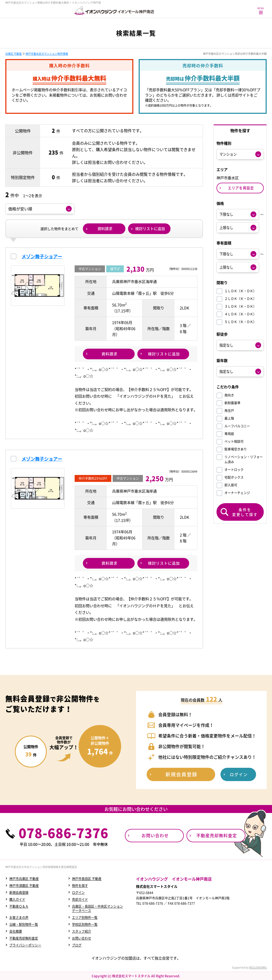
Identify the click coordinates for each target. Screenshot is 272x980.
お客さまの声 (19, 918)
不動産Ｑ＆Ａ (19, 906)
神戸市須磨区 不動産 (24, 886)
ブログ (77, 945)
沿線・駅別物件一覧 (24, 924)
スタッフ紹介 (82, 931)
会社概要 (16, 931)
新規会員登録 (19, 893)
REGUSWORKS (258, 967)
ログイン (78, 893)
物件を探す (80, 886)
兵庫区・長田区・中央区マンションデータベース (97, 908)
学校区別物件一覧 (85, 924)
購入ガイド (17, 899)
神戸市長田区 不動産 (87, 879)
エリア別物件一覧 (85, 918)
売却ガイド (80, 899)
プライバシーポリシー (25, 945)
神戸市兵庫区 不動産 (24, 879)
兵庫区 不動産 (14, 54)
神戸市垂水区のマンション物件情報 (47, 54)
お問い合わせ (82, 938)
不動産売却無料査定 (24, 938)
